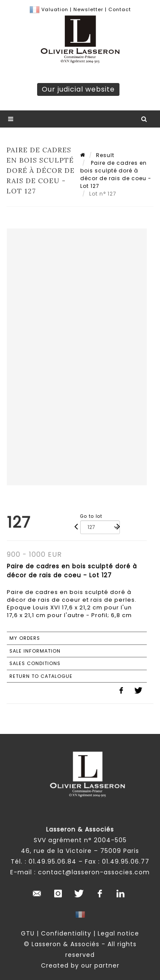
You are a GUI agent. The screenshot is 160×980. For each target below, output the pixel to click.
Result (105, 155)
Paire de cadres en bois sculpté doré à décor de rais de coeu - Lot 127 (116, 174)
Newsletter (87, 9)
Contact (120, 9)
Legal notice (118, 933)
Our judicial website (78, 89)
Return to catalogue (41, 676)
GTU (28, 933)
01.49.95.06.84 (52, 861)
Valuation (55, 9)
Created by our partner (80, 965)
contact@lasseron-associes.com (94, 872)
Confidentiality (66, 933)
